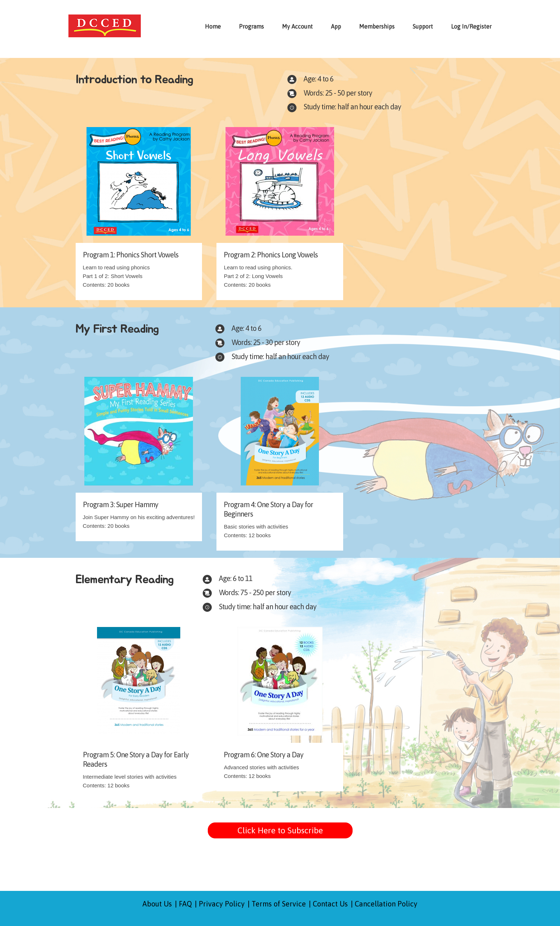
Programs (251, 26)
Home (213, 26)
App (336, 26)
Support (423, 26)
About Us (157, 904)
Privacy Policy (222, 904)
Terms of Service (279, 904)
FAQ (185, 904)
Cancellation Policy (386, 904)
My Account (297, 26)
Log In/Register (471, 26)
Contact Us (330, 904)
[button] (280, 830)
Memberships (377, 26)
